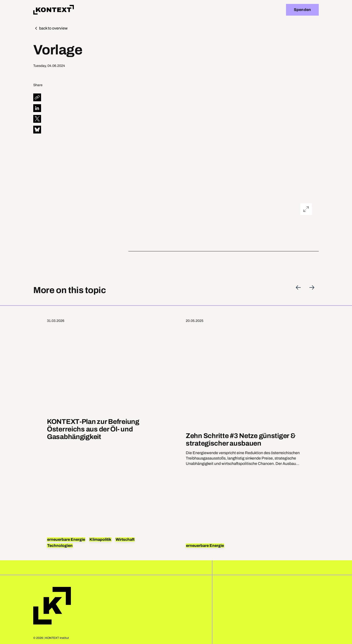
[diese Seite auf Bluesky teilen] (37, 130)
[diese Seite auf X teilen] (37, 119)
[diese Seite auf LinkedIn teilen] (37, 108)
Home (52, 606)
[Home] (54, 10)
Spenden (302, 10)
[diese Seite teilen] (37, 97)
